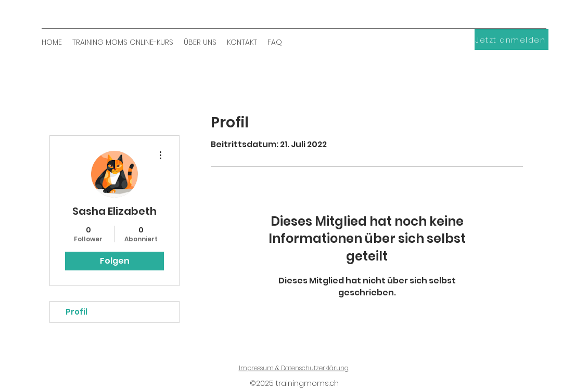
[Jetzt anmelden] (512, 40)
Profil (76, 312)
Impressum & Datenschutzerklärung (294, 368)
